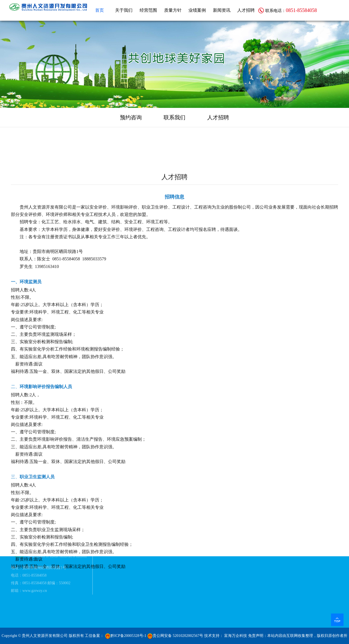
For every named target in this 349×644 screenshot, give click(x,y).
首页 (100, 10)
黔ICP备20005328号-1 (126, 636)
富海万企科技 (236, 636)
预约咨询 (131, 117)
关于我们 (124, 10)
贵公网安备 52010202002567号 (175, 636)
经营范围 (148, 10)
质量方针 (173, 10)
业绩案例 (197, 10)
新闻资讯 (222, 10)
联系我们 (174, 117)
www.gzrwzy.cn (35, 578)
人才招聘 (246, 10)
